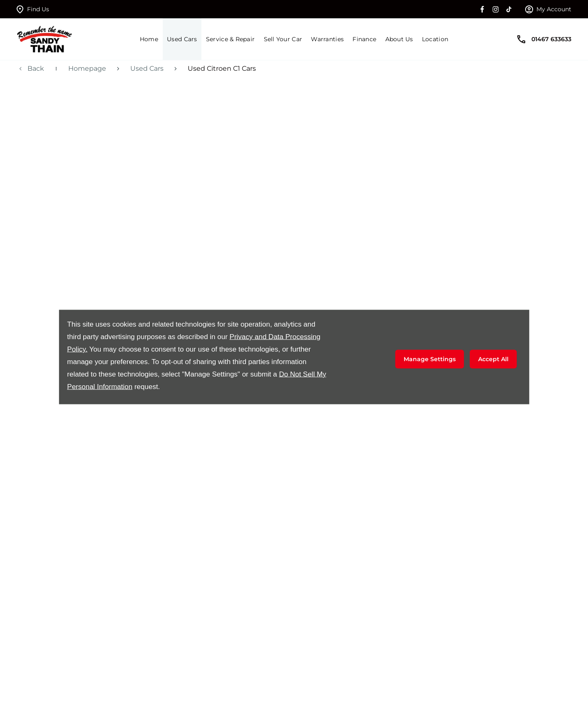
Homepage (87, 68)
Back (36, 68)
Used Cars (147, 68)
